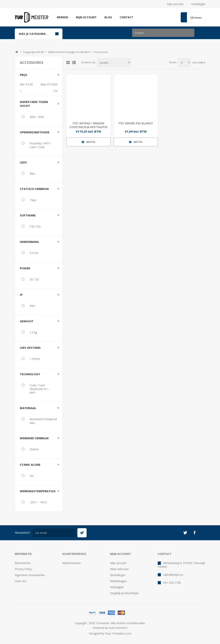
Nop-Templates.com (118, 633)
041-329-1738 (172, 583)
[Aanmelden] (54, 533)
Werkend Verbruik (34, 438)
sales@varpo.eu (173, 575)
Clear (58, 75)
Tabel (68, 62)
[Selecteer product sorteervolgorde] (114, 63)
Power (25, 268)
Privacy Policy (23, 569)
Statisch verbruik (34, 189)
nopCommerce (118, 628)
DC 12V (34, 279)
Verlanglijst (117, 587)
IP (21, 295)
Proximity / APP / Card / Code (40, 145)
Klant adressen (119, 569)
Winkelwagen (118, 581)
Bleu (32, 174)
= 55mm (35, 359)
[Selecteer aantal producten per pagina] (185, 63)
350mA (34, 449)
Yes (32, 476)
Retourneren (23, 563)
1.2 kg (33, 332)
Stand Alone (30, 465)
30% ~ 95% (37, 117)
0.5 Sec (34, 253)
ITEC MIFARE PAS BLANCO (136, 123)
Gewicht (27, 321)
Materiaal (28, 408)
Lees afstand (30, 348)
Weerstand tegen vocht (34, 104)
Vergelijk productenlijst (124, 593)
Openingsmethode (35, 132)
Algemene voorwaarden (30, 575)
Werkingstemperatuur (38, 491)
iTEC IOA (35, 226)
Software (28, 215)
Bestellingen (118, 575)
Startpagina (17, 52)
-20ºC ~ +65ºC (38, 502)
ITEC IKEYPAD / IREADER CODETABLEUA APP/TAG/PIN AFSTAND (88, 127)
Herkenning (29, 242)
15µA (33, 200)
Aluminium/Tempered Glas (43, 421)
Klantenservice (72, 563)
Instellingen (198, 4)
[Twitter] (185, 533)
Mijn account (175, 4)
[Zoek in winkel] (163, 33)
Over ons (21, 581)
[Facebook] (195, 533)
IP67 (32, 306)
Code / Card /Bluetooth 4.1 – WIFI (40, 389)
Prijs (24, 75)
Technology (30, 374)
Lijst (74, 62)
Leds (23, 162)
